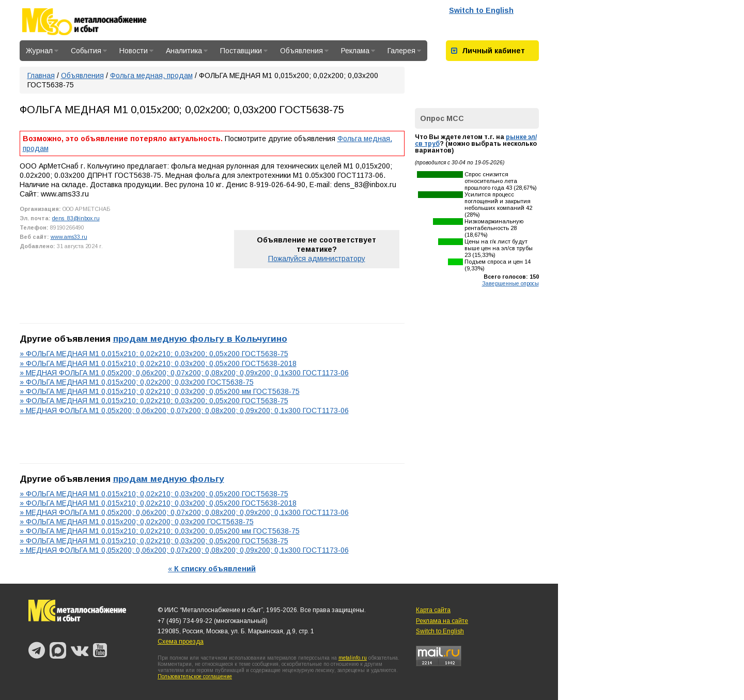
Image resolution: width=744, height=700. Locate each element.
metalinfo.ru (353, 658)
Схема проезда (181, 642)
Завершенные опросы (510, 283)
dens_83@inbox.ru (76, 218)
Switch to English (481, 10)
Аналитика (187, 51)
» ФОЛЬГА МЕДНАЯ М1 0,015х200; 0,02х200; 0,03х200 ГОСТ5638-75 (137, 382)
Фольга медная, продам (151, 75)
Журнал (42, 51)
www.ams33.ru (69, 237)
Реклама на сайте (442, 621)
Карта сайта (433, 610)
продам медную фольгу (169, 479)
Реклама (358, 51)
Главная (41, 75)
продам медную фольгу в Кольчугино (200, 339)
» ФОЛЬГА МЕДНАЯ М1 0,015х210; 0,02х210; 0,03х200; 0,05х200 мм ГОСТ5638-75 (160, 391)
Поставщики (244, 51)
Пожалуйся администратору (317, 258)
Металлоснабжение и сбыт (98, 22)
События (89, 51)
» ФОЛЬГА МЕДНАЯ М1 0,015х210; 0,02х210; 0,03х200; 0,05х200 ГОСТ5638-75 (154, 354)
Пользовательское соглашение (195, 676)
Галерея (404, 51)
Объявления (304, 51)
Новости (136, 51)
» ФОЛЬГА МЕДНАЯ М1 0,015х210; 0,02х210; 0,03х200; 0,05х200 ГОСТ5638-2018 (158, 363)
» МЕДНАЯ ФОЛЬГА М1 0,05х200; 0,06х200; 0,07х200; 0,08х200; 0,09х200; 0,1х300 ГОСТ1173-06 (184, 373)
